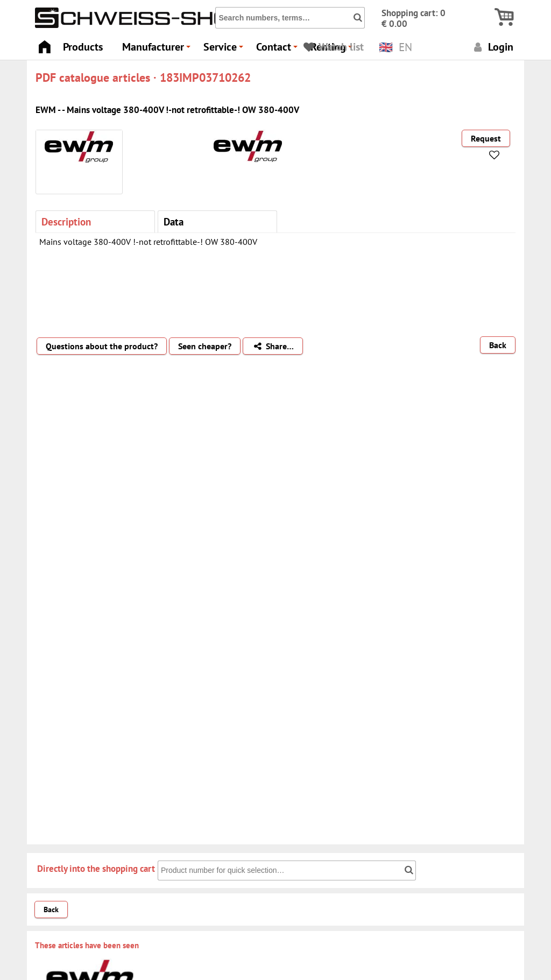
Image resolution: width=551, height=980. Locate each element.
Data (174, 221)
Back (498, 345)
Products (83, 47)
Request (486, 138)
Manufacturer (158, 50)
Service (225, 50)
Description (66, 221)
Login (492, 47)
